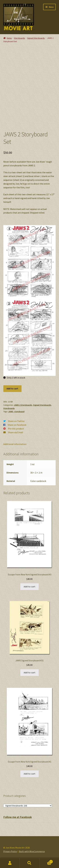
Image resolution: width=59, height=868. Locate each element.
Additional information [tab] (15, 444)
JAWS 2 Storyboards (23, 405)
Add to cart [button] (29, 586)
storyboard (19, 411)
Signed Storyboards (36, 38)
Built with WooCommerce (32, 851)
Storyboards (19, 38)
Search (29, 863)
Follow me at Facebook (18, 817)
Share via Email (16, 432)
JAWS (11, 411)
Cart (46, 861)
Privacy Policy (10, 851)
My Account (10, 863)
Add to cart (12, 388)
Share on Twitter (16, 421)
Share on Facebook (17, 425)
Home (9, 38)
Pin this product (16, 429)
